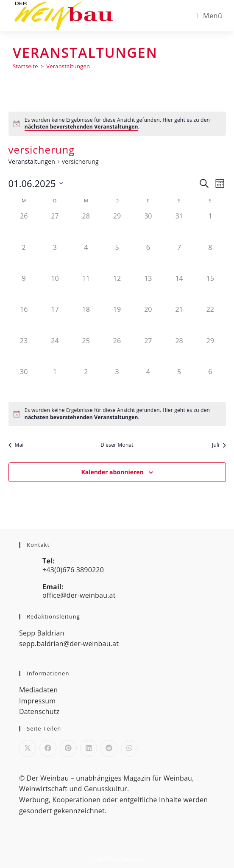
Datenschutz (39, 711)
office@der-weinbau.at (79, 595)
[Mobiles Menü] (209, 16)
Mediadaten (38, 690)
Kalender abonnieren (112, 472)
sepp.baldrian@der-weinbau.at (69, 644)
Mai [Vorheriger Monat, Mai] (16, 445)
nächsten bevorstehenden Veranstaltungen (81, 127)
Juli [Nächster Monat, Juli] (219, 445)
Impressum (37, 701)
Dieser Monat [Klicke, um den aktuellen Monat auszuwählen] (117, 445)
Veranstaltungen (68, 66)
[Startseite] (25, 66)
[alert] (117, 124)
